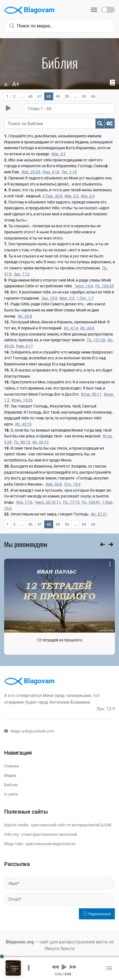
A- (7, 85)
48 (49, 96)
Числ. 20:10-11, (48, 502)
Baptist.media (16, 825)
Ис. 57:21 (99, 514)
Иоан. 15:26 (22, 400)
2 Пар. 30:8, (53, 196)
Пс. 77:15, (72, 502)
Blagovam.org (20, 942)
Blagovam (29, 10)
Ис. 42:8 (25, 316)
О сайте (11, 794)
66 (93, 96)
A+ (16, 84)
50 (67, 96)
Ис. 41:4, (71, 328)
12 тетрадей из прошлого (59, 640)
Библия (11, 785)
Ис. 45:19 (23, 424)
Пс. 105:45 (104, 286)
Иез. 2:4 (88, 196)
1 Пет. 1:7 (85, 298)
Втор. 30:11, (92, 394)
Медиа (10, 775)
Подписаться (97, 914)
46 (30, 96)
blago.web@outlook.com (29, 731)
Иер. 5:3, (72, 196)
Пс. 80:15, (22, 442)
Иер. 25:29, (31, 172)
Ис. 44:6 (87, 328)
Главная (12, 766)
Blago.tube (14, 844)
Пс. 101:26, (97, 340)
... (22, 96)
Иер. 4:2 (59, 154)
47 (40, 96)
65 (84, 96)
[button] (55, 967)
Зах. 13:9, (50, 298)
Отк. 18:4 (72, 484)
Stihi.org (11, 834)
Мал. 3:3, (67, 298)
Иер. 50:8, (54, 484)
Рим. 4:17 (24, 346)
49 (58, 96)
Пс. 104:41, (91, 502)
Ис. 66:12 (41, 442)
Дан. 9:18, (51, 172)
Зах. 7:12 (22, 274)
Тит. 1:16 (69, 172)
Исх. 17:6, (25, 502)
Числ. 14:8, (84, 286)
